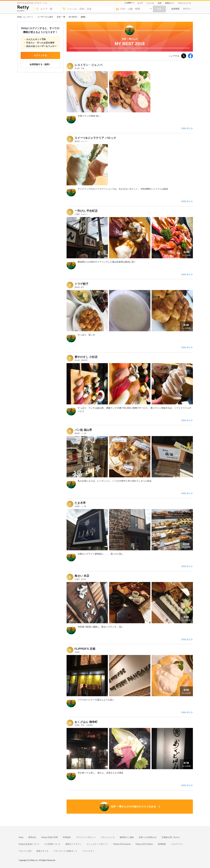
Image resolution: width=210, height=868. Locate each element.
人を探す (128, 3)
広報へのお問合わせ (148, 837)
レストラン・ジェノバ (88, 65)
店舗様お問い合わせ (171, 837)
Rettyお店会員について (29, 844)
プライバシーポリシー (86, 837)
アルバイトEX (25, 851)
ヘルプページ (177, 844)
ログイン (187, 9)
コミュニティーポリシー (97, 844)
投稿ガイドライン (73, 844)
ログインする (40, 55)
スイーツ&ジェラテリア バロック (95, 138)
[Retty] (23, 8)
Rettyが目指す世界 (50, 837)
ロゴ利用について (52, 844)
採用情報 (162, 844)
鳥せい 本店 (82, 576)
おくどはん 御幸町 (86, 722)
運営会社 (32, 837)
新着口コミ (170, 3)
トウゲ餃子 (82, 284)
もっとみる (186, 253)
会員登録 (175, 9)
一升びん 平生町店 (86, 211)
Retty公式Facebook (122, 844)
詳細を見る (186, 128)
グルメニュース (185, 3)
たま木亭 (80, 503)
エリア (140, 3)
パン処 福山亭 (83, 430)
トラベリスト (88, 851)
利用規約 (67, 837)
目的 (160, 3)
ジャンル (150, 3)
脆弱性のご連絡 (127, 837)
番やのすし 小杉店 (86, 357)
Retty (21, 837)
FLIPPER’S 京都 (85, 649)
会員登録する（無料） (40, 64)
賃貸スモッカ (42, 851)
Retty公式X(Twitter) (144, 844)
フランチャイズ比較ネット (65, 851)
